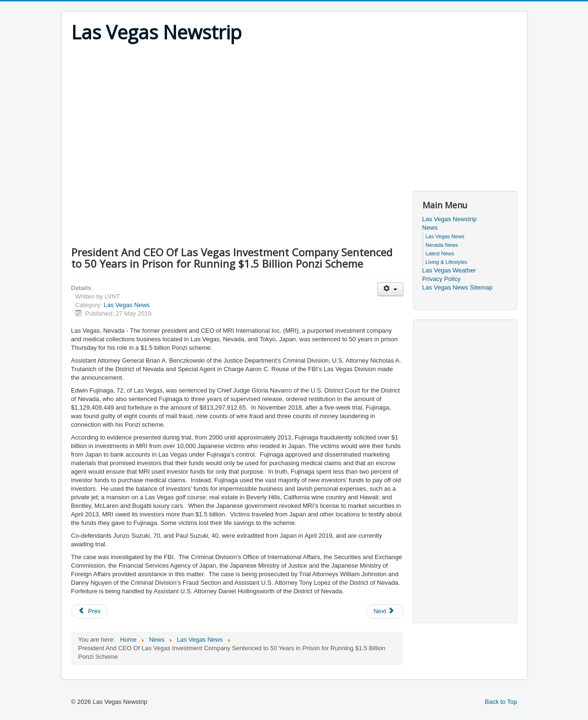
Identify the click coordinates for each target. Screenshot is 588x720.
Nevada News (442, 245)
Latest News (440, 253)
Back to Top (501, 702)
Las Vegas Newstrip (450, 219)
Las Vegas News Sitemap (457, 287)
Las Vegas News (126, 305)
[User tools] (390, 289)
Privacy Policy (442, 279)
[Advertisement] (294, 115)
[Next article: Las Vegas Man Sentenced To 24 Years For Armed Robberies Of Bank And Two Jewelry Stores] (385, 611)
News (430, 228)
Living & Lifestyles (447, 262)
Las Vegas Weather (449, 270)
